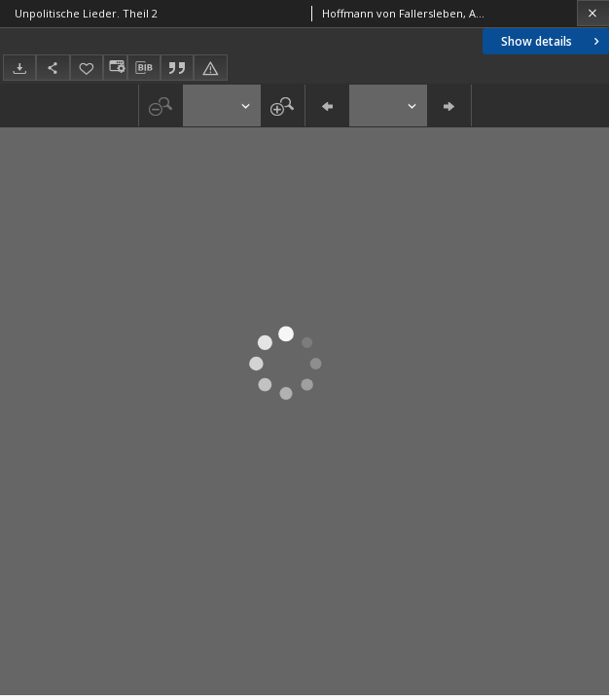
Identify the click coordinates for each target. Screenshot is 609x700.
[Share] (53, 68)
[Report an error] (210, 68)
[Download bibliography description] (144, 68)
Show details (552, 41)
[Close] (593, 13)
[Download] (19, 68)
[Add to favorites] (87, 68)
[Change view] (115, 68)
